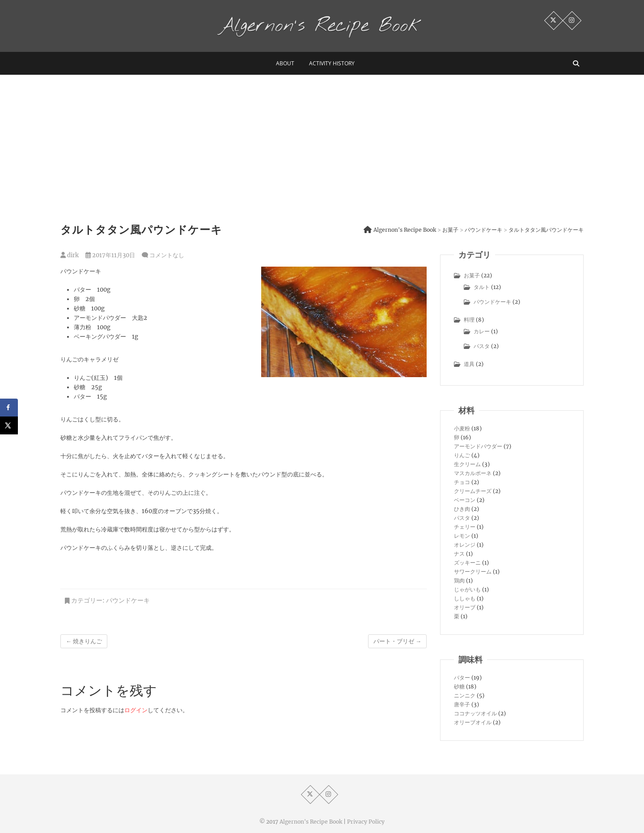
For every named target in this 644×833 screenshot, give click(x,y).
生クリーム (467, 464)
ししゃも (465, 598)
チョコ (462, 482)
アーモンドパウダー (478, 446)
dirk (70, 255)
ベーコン (465, 500)
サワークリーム (473, 572)
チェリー (465, 527)
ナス (459, 554)
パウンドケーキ (128, 600)
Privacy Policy (366, 822)
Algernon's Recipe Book (311, 822)
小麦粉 (462, 428)
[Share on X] (9, 425)
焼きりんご (84, 641)
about (285, 63)
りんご (462, 455)
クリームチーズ (473, 491)
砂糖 (459, 686)
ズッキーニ (467, 563)
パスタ (482, 346)
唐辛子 (462, 704)
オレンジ (465, 545)
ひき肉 (462, 509)
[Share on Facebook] (9, 408)
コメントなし (167, 255)
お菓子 (472, 275)
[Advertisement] (322, 142)
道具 (469, 364)
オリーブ (465, 607)
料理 (469, 320)
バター (462, 678)
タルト (482, 287)
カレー (482, 331)
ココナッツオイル (475, 713)
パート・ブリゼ (397, 641)
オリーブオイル (473, 722)
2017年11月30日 (110, 255)
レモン (462, 536)
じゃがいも (467, 589)
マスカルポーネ (473, 473)
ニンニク (465, 695)
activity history (332, 63)
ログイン (136, 710)
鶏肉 (459, 580)
